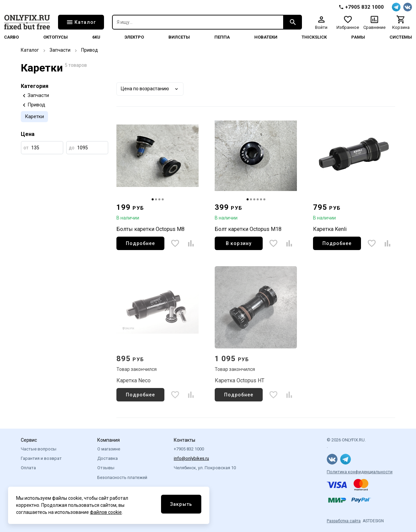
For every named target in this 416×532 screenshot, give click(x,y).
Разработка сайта (344, 521)
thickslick (314, 37)
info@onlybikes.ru (191, 458)
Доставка (108, 458)
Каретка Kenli (330, 229)
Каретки (34, 116)
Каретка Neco (134, 380)
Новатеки (266, 37)
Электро (134, 37)
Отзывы (106, 468)
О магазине (109, 449)
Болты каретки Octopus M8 (150, 229)
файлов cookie (106, 512)
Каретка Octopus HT (240, 380)
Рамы (358, 37)
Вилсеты (179, 37)
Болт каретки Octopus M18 (248, 229)
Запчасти (60, 50)
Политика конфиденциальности (360, 472)
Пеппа (222, 37)
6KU (96, 37)
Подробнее (140, 243)
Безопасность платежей (122, 477)
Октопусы (56, 37)
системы (401, 37)
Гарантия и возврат (41, 458)
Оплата (28, 468)
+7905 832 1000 (189, 449)
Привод (90, 50)
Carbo (11, 37)
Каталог (30, 50)
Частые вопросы (39, 449)
